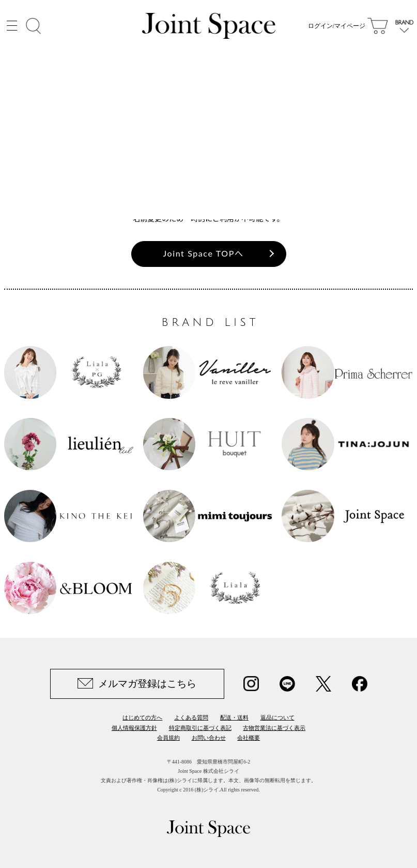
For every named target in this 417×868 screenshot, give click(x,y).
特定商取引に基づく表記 (200, 728)
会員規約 (168, 738)
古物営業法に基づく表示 (274, 728)
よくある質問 (191, 717)
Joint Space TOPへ (204, 253)
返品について (277, 717)
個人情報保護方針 (134, 728)
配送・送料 (234, 717)
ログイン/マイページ (337, 26)
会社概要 (249, 738)
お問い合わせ (209, 738)
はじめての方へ (142, 717)
